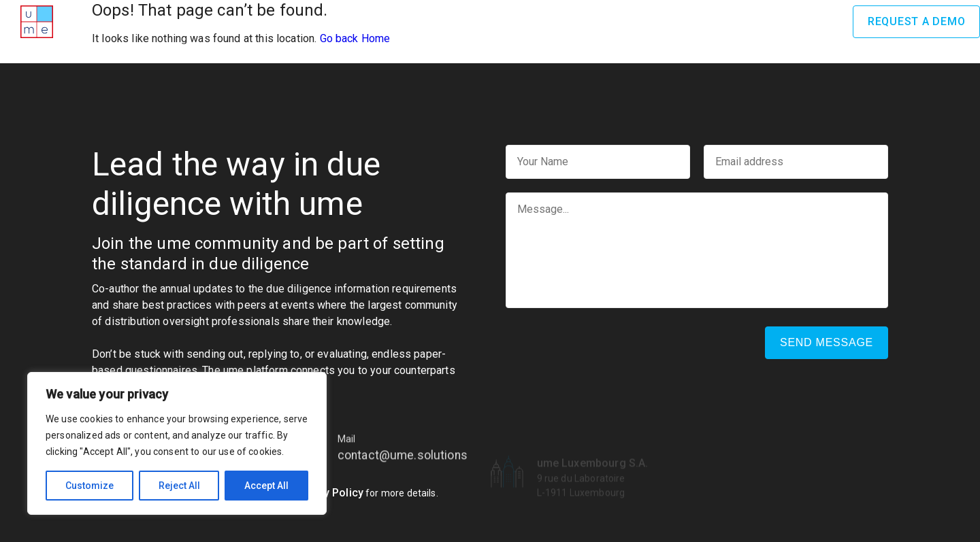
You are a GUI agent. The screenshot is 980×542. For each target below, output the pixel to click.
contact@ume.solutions (403, 471)
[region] (177, 443)
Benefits (549, 21)
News (748, 21)
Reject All (179, 486)
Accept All (266, 486)
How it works (468, 21)
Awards (390, 21)
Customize (89, 486)
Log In (813, 21)
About (332, 21)
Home (280, 21)
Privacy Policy (328, 493)
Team (606, 21)
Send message (827, 342)
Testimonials (677, 21)
